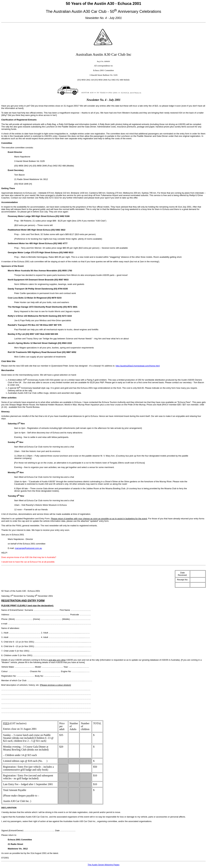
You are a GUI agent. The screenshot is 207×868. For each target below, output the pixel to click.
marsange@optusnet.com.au (28, 548)
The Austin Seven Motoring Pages (104, 865)
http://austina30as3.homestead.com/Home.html (138, 366)
